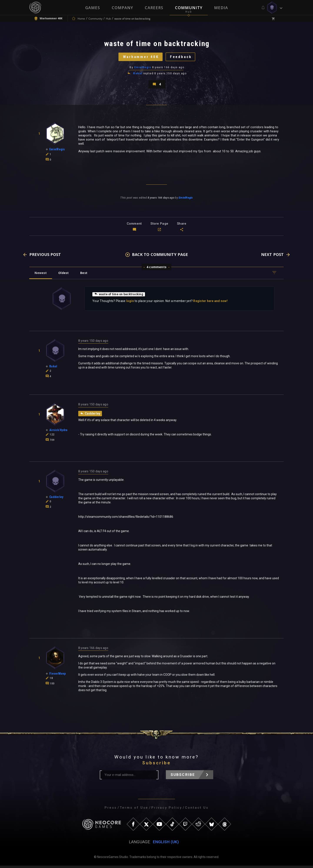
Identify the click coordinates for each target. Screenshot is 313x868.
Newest (41, 275)
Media (221, 8)
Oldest (64, 275)
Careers (154, 8)
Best (85, 275)
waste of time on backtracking (119, 296)
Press (111, 810)
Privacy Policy (167, 810)
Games (93, 8)
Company (122, 8)
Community (189, 8)
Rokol (138, 75)
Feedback (181, 57)
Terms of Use (134, 810)
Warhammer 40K (140, 57)
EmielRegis (143, 68)
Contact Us (197, 810)
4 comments (156, 269)
